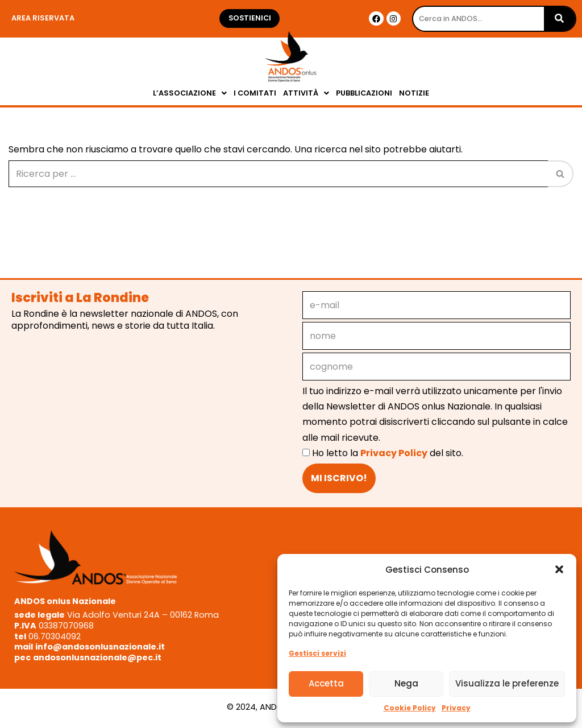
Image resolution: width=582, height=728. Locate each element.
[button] (559, 569)
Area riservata (43, 18)
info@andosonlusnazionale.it (100, 647)
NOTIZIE (414, 93)
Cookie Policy (410, 708)
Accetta (326, 683)
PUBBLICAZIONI (364, 93)
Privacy (456, 708)
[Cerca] (278, 174)
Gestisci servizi (317, 653)
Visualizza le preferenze (507, 683)
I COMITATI (255, 93)
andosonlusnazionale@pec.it (97, 657)
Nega (406, 683)
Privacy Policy (394, 453)
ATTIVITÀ (306, 93)
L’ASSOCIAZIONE (190, 93)
